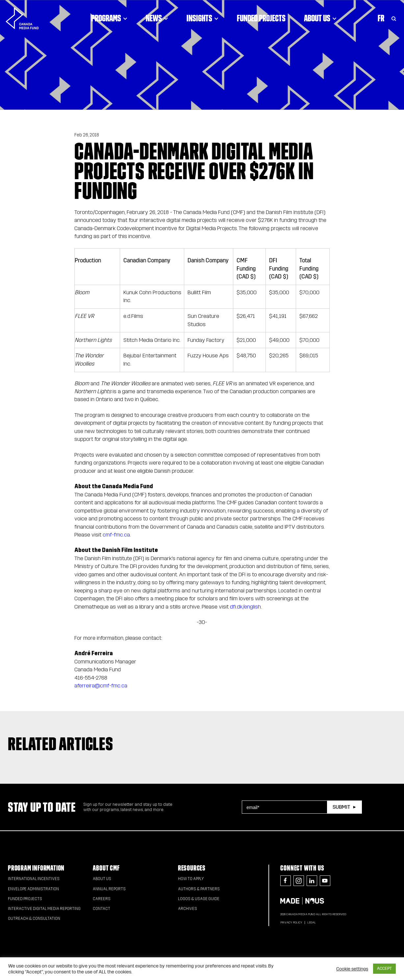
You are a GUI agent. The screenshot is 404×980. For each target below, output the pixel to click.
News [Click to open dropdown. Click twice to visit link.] (157, 18)
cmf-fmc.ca (116, 535)
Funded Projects (261, 18)
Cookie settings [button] (352, 969)
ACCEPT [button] (384, 968)
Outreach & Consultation (34, 919)
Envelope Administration (33, 889)
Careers (102, 899)
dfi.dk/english (245, 607)
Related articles (61, 744)
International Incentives (34, 879)
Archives (188, 909)
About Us (102, 879)
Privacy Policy (291, 922)
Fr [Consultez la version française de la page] (381, 18)
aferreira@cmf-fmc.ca (101, 686)
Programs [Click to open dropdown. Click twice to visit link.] (109, 18)
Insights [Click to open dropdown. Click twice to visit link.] (202, 18)
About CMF (106, 868)
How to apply (191, 879)
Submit (341, 807)
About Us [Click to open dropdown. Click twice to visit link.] (320, 18)
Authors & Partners (199, 889)
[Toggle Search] (394, 18)
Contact (101, 909)
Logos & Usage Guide (199, 899)
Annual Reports (109, 889)
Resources (192, 868)
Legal (312, 922)
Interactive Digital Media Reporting (44, 909)
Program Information (36, 868)
